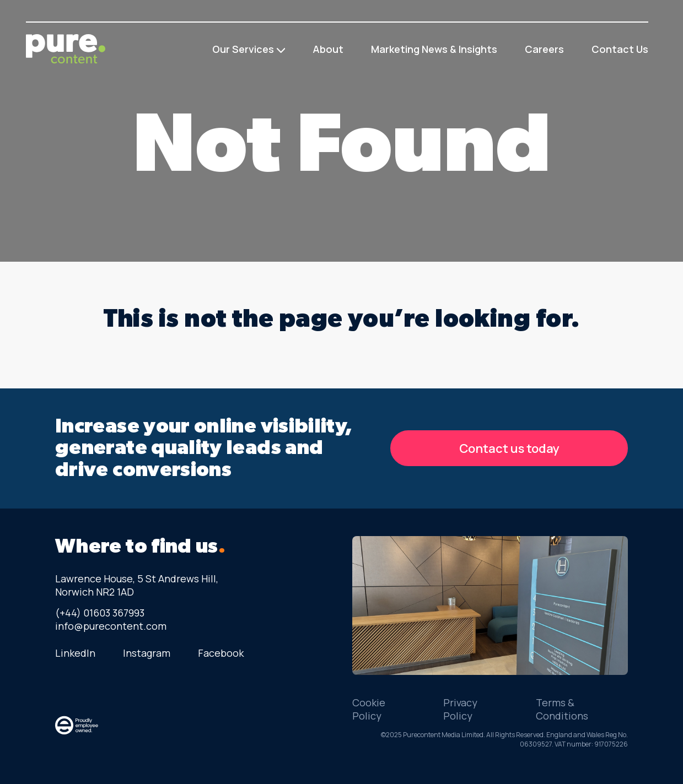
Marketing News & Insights (434, 49)
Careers (544, 49)
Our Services (243, 49)
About (328, 49)
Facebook (221, 653)
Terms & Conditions (562, 709)
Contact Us (620, 49)
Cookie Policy (369, 709)
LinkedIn (75, 653)
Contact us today (509, 448)
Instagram (147, 653)
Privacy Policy (460, 709)
